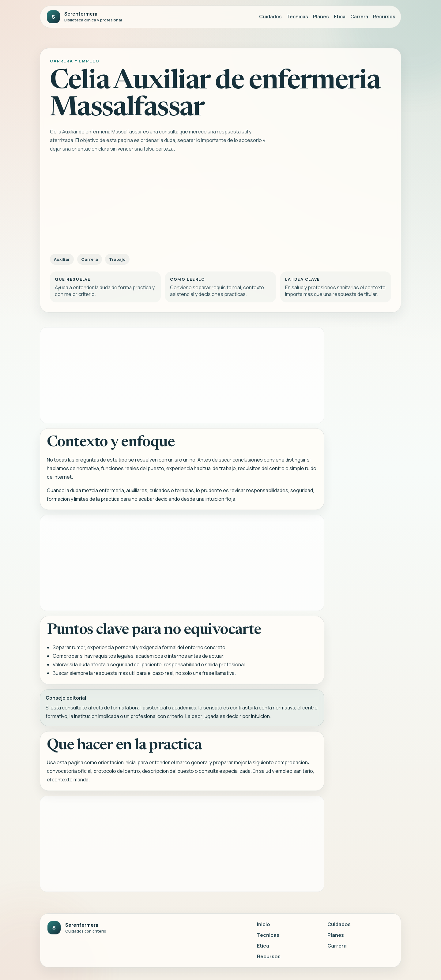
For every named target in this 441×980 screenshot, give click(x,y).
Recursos (384, 17)
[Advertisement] (221, 205)
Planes (321, 17)
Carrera (359, 17)
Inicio (264, 924)
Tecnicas (297, 17)
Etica (340, 17)
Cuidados (270, 17)
